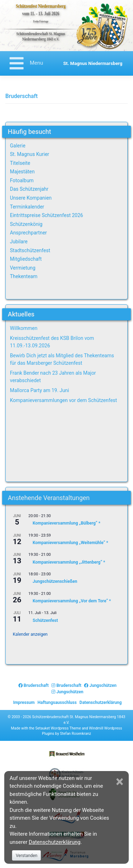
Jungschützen (100, 685)
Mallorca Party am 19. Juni (40, 390)
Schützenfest (45, 620)
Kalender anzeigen (30, 634)
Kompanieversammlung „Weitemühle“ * (70, 543)
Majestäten (22, 172)
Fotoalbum (22, 180)
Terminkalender (27, 207)
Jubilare (19, 242)
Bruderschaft (34, 685)
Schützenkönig (26, 224)
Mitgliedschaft (26, 259)
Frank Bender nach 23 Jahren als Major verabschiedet (53, 377)
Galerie (18, 146)
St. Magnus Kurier (30, 154)
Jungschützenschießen (55, 581)
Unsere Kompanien (31, 198)
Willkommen (24, 328)
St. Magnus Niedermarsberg (93, 63)
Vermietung (23, 268)
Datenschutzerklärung (101, 702)
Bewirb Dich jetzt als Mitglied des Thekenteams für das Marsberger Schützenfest (62, 359)
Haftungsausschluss (57, 702)
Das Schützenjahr (29, 189)
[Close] (121, 782)
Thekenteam (24, 276)
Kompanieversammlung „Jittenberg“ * (69, 562)
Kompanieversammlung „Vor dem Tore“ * (72, 601)
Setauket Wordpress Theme (58, 728)
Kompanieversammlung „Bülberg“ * (66, 523)
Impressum (24, 702)
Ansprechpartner (28, 233)
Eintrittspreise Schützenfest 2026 (46, 215)
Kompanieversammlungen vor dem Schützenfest (63, 400)
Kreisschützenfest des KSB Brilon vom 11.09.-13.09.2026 (52, 342)
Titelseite (20, 163)
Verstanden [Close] (26, 856)
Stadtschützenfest (30, 250)
